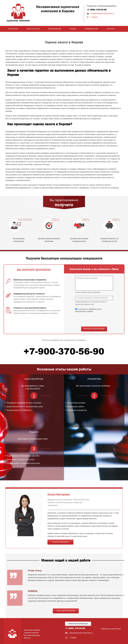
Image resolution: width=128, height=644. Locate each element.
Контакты (111, 29)
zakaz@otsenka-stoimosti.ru (102, 14)
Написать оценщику (60, 542)
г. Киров (94, 17)
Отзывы (73, 29)
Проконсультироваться (78, 624)
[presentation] (93, 320)
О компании (13, 29)
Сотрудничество (92, 29)
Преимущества (55, 29)
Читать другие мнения (66, 611)
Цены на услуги (33, 29)
